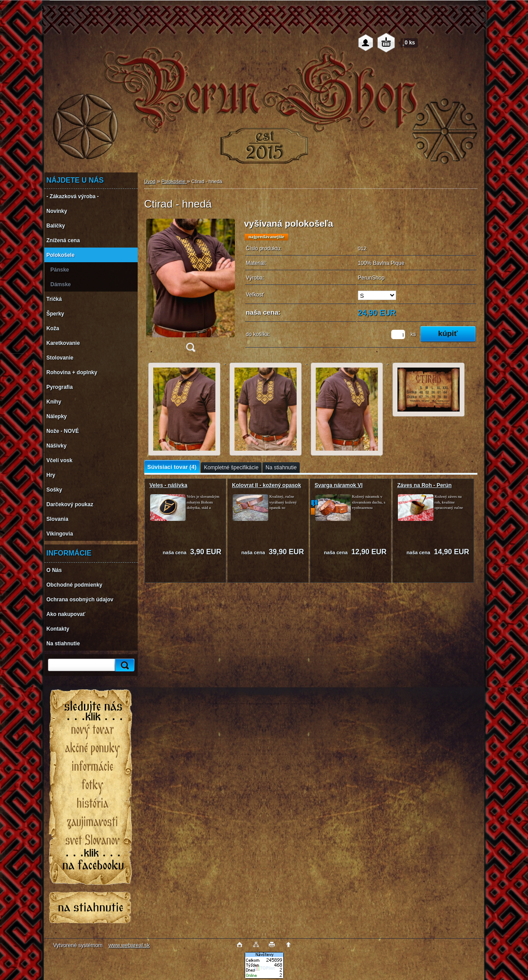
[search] (123, 665)
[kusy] (398, 334)
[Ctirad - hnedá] (191, 288)
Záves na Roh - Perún (425, 485)
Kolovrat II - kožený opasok (267, 485)
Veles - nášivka (169, 485)
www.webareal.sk (129, 945)
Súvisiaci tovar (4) (172, 467)
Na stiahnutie (281, 468)
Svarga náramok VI (339, 485)
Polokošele (174, 181)
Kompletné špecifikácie (231, 468)
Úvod (150, 181)
